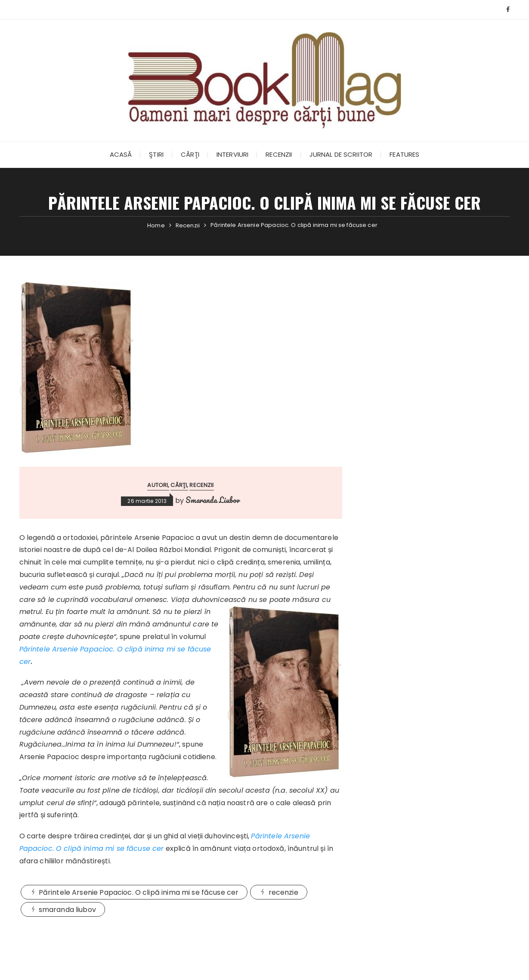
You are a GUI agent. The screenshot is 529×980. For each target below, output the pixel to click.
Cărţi (190, 154)
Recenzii (279, 154)
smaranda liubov (67, 910)
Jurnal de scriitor (341, 154)
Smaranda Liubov (213, 500)
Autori (158, 485)
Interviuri (233, 154)
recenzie (283, 892)
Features (404, 154)
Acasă (121, 154)
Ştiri (156, 154)
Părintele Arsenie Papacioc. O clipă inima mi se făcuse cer (139, 892)
